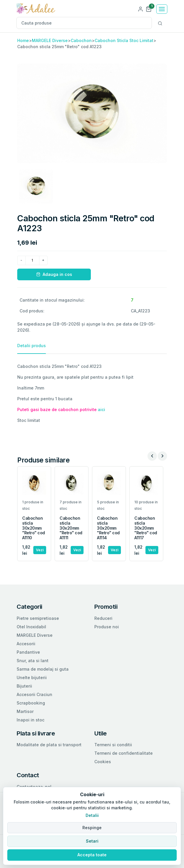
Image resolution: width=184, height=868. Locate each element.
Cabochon (81, 40)
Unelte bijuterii (32, 677)
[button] (149, 9)
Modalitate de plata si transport (49, 745)
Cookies (103, 762)
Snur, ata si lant (33, 661)
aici (101, 409)
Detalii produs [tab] (32, 346)
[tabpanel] (92, 393)
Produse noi (107, 627)
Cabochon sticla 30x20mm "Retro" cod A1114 (108, 528)
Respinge (92, 828)
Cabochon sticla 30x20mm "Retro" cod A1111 (71, 528)
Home (23, 40)
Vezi (40, 550)
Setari (92, 841)
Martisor (25, 711)
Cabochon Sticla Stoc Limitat (124, 40)
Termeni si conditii (113, 745)
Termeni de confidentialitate (124, 753)
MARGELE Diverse (50, 40)
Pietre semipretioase (38, 618)
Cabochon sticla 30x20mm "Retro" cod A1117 (146, 528)
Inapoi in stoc (31, 720)
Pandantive (28, 652)
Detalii (92, 815)
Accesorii (26, 644)
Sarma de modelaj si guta (43, 669)
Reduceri (103, 618)
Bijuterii (24, 686)
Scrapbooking (31, 703)
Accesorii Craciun (34, 694)
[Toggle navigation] (162, 9)
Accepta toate (92, 855)
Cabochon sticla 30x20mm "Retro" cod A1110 (34, 528)
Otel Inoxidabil (31, 627)
